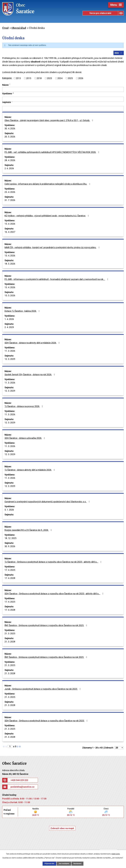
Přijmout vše (48, 863)
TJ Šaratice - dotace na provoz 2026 (24, 407)
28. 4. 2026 (10, 161)
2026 (81, 79)
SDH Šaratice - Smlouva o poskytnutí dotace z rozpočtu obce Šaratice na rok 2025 (47, 721)
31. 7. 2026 (10, 201)
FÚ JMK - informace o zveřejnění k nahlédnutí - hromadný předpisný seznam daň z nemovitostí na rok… (57, 280)
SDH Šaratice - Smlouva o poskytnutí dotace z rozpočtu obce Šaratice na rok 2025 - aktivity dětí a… (54, 594)
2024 (60, 79)
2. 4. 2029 (9, 328)
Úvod (5, 28)
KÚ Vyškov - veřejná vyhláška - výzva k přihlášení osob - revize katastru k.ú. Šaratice (47, 216)
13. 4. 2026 (10, 288)
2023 (49, 79)
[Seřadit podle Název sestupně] (10, 85)
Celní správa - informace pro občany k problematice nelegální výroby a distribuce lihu (48, 185)
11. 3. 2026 (10, 351)
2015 (29, 79)
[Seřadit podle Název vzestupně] (10, 84)
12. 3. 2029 (10, 360)
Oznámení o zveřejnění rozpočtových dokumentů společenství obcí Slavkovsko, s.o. (48, 502)
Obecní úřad (19, 28)
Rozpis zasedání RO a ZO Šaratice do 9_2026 (29, 531)
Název (5, 85)
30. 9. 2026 (10, 547)
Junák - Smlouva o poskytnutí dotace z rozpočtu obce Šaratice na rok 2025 (43, 690)
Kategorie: (7, 79)
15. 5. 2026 (10, 296)
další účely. (116, 854)
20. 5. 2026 (10, 137)
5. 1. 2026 (9, 510)
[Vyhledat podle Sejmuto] (63, 109)
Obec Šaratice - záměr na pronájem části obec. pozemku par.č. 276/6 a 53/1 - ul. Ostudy (49, 121)
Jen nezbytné (64, 863)
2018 (39, 79)
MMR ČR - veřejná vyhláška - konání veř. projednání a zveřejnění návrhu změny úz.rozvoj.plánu (52, 248)
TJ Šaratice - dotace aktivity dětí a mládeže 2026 (30, 470)
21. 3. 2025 (10, 634)
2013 (18, 79)
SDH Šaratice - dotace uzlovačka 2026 (25, 439)
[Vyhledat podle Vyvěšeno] (63, 100)
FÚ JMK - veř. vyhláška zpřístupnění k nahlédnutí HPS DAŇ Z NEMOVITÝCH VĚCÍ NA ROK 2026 (52, 153)
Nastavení (79, 863)
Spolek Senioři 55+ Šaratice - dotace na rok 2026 (30, 375)
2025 (70, 79)
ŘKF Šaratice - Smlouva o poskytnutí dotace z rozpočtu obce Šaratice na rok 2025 (46, 626)
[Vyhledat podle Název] (63, 90)
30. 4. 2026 (10, 129)
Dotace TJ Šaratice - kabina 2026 (23, 312)
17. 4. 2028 (10, 579)
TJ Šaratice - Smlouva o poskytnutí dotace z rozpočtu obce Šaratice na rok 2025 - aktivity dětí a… (53, 562)
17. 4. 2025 (10, 571)
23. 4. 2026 (10, 193)
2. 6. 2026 (9, 169)
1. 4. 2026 (9, 320)
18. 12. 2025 (10, 539)
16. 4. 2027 (10, 233)
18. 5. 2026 (10, 264)
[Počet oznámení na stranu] (119, 748)
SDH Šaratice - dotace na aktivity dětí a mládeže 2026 (33, 343)
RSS (118, 53)
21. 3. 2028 (10, 642)
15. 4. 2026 (10, 224)
